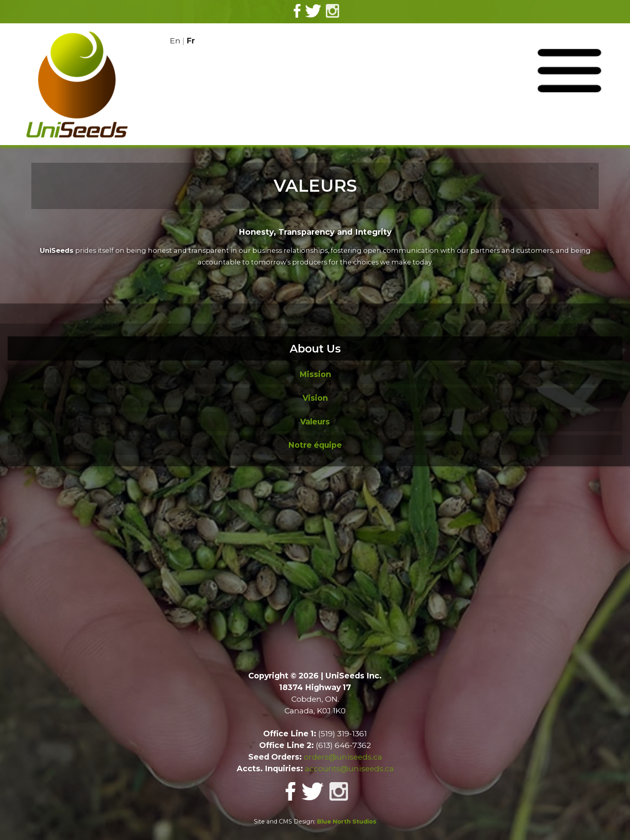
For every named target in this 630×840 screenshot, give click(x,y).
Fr (191, 41)
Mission (315, 374)
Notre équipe (315, 445)
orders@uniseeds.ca (343, 757)
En (175, 41)
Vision (315, 398)
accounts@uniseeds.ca (349, 768)
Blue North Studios (347, 822)
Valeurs (315, 422)
